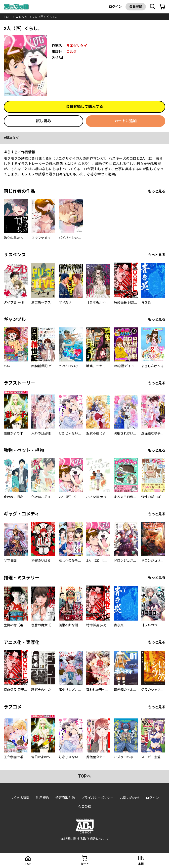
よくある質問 (20, 798)
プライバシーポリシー (97, 798)
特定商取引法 (65, 798)
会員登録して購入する (84, 106)
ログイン (115, 6)
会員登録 (136, 6)
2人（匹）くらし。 (46, 17)
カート (85, 864)
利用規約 (42, 798)
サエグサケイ (77, 46)
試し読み (43, 121)
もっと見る (157, 191)
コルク (72, 52)
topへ (84, 776)
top (7, 17)
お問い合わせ (130, 798)
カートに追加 (126, 121)
